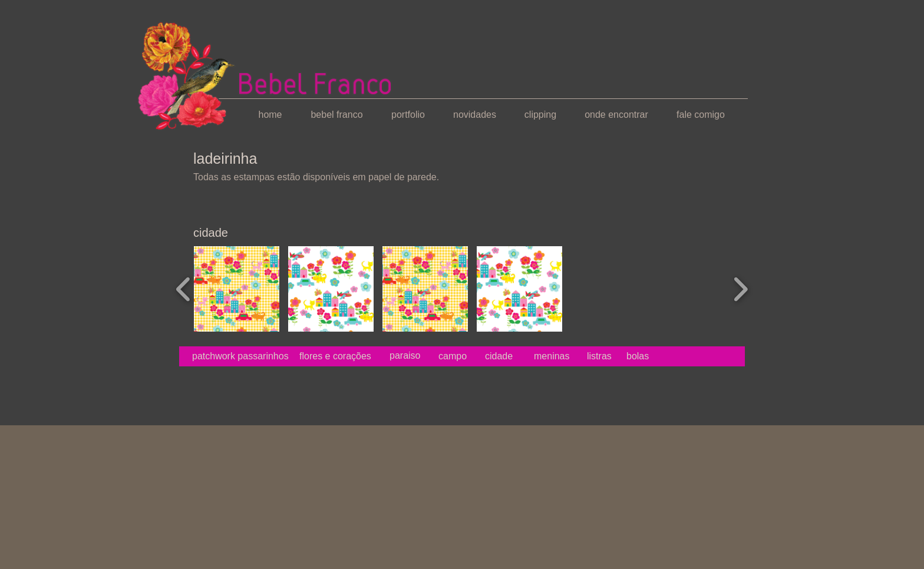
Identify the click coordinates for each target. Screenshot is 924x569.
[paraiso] (405, 356)
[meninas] (552, 356)
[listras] (599, 356)
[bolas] (660, 356)
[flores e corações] (335, 356)
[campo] (456, 356)
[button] (237, 289)
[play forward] (740, 289)
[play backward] (184, 289)
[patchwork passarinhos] (240, 356)
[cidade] (501, 356)
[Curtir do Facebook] (205, 386)
